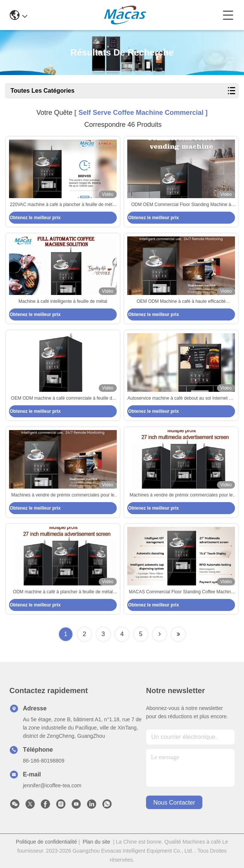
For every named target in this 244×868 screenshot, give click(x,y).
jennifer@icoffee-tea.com (52, 785)
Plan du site (96, 842)
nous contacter (174, 803)
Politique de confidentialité (46, 842)
